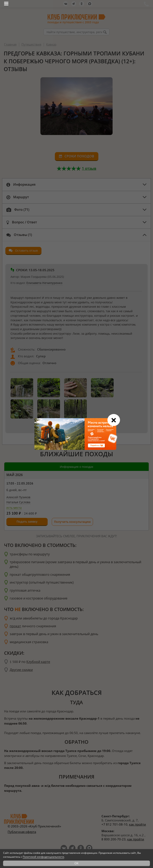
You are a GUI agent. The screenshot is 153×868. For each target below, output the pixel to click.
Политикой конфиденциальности (43, 857)
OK (76, 863)
